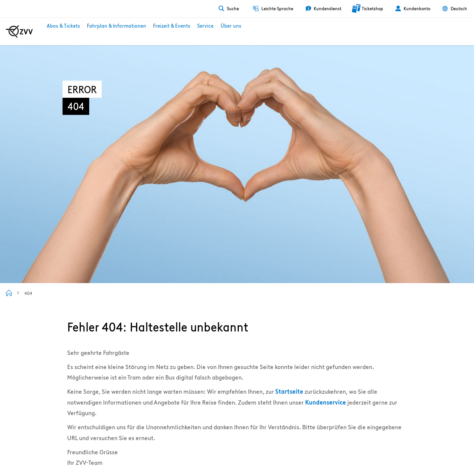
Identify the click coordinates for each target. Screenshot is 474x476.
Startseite (289, 392)
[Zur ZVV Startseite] (19, 32)
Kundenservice (326, 402)
